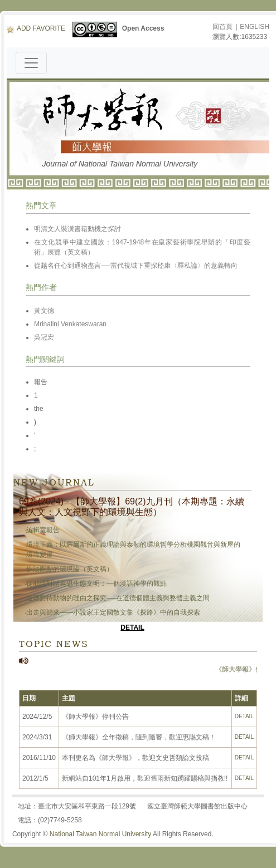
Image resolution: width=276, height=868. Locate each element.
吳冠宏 (44, 337)
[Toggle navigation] (31, 63)
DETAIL (132, 627)
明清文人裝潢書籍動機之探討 (78, 229)
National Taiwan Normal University (101, 834)
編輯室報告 (43, 530)
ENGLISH (255, 27)
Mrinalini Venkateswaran (70, 324)
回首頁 (222, 27)
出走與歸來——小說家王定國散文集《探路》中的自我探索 (113, 612)
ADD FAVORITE (36, 28)
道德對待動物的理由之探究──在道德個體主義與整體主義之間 (118, 598)
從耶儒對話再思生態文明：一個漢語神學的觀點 (96, 583)
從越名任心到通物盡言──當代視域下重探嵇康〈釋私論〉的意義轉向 (136, 266)
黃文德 (44, 311)
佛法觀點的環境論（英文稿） (70, 569)
